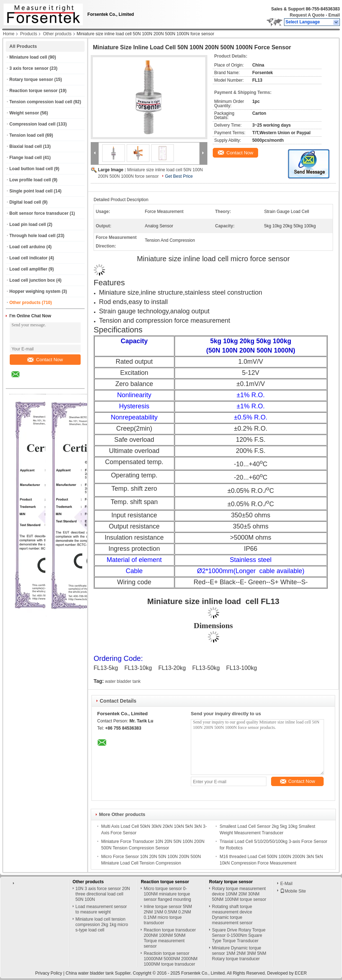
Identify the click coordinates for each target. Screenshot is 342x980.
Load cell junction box (32, 280)
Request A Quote (307, 15)
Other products (57, 34)
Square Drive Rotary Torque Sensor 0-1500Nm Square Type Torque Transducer (239, 935)
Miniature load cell (28, 57)
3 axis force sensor (29, 68)
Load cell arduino (27, 247)
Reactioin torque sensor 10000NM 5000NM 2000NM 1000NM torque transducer (170, 959)
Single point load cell (31, 191)
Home (9, 34)
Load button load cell (31, 169)
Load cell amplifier (28, 269)
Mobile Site (293, 891)
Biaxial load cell (26, 146)
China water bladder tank (89, 973)
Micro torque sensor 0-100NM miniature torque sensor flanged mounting (167, 894)
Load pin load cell (28, 224)
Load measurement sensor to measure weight (101, 909)
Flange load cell (26, 158)
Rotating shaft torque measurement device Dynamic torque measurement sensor (232, 915)
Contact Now (45, 360)
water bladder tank (123, 681)
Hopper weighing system (35, 291)
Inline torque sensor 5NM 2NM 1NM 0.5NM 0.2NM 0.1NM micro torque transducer (168, 915)
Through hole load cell (32, 236)
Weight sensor (24, 113)
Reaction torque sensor (33, 91)
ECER (301, 973)
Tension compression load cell (41, 102)
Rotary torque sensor (31, 80)
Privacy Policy (49, 973)
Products (29, 34)
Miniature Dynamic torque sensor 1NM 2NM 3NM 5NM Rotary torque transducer (239, 953)
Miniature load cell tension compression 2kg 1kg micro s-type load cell (102, 925)
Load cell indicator (28, 258)
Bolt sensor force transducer (39, 213)
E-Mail (286, 884)
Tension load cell (27, 135)
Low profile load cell (30, 180)
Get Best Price (179, 176)
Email (334, 15)
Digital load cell (25, 202)
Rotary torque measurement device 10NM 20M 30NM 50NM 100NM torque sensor (239, 894)
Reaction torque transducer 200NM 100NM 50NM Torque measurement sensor (170, 938)
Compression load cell (32, 124)
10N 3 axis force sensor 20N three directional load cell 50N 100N (103, 894)
